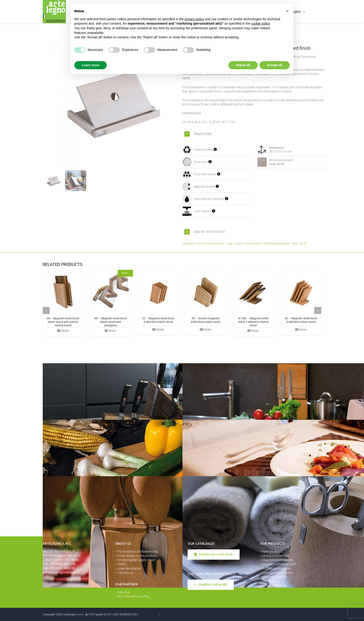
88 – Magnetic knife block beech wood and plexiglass (111, 322)
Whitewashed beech (276, 243)
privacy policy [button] (194, 19)
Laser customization (248, 243)
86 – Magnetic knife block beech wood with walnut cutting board (63, 322)
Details (65, 331)
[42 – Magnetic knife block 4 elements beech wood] (301, 292)
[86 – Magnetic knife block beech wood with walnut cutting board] (63, 292)
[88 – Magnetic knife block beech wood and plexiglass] (111, 292)
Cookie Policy (168, 614)
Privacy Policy (149, 614)
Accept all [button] (275, 65)
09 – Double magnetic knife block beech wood (206, 320)
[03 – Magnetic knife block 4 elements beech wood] (158, 292)
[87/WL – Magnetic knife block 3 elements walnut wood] (253, 292)
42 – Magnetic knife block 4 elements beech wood (301, 320)
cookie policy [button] (261, 23)
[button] (254, 134)
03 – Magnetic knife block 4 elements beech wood (158, 320)
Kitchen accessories (211, 243)
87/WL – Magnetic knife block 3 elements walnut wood (253, 322)
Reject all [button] (243, 65)
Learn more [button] (91, 65)
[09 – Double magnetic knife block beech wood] (206, 292)
